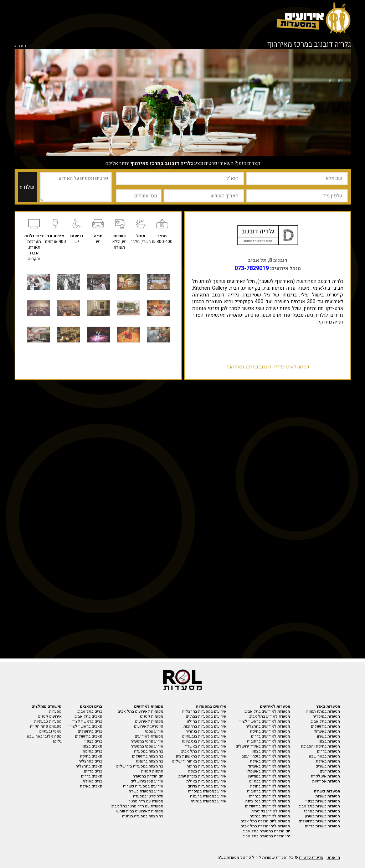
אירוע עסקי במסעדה (147, 746)
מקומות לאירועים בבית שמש (140, 811)
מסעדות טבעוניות (48, 721)
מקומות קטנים (152, 716)
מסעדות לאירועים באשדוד (269, 766)
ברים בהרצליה (90, 761)
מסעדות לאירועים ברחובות (269, 741)
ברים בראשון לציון (87, 721)
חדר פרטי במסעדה (148, 796)
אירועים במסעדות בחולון (207, 721)
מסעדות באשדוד (327, 731)
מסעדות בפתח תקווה (323, 711)
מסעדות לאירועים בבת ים (270, 781)
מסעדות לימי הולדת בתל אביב (266, 826)
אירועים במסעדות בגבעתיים (204, 736)
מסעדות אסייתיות (326, 781)
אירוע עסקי (154, 731)
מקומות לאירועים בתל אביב (141, 711)
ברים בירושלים (90, 731)
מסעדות (55, 711)
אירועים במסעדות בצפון (207, 771)
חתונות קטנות (152, 771)
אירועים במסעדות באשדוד (205, 746)
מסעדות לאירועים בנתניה (270, 816)
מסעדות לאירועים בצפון (271, 751)
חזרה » (20, 46)
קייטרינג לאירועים (149, 726)
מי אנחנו (333, 857)
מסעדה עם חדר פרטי (146, 801)
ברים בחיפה (92, 751)
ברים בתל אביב (90, 711)
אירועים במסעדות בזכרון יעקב (202, 776)
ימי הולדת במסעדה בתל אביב (266, 836)
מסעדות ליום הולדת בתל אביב (266, 821)
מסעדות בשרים (328, 766)
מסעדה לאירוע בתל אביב (270, 716)
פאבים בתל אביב (88, 716)
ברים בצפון (93, 741)
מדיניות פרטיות (311, 857)
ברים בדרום (93, 771)
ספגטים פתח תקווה (46, 726)
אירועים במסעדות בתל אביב (204, 751)
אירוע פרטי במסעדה (147, 741)
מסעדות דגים (330, 771)
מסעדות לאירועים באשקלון (268, 771)
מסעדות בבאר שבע (325, 756)
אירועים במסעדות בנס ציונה (204, 741)
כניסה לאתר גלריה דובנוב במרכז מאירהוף (268, 367)
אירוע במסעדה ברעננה (208, 796)
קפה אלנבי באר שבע (44, 736)
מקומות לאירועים (149, 721)
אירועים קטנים (50, 716)
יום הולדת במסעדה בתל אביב (266, 831)
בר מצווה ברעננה (150, 761)
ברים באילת (92, 781)
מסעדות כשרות (328, 796)
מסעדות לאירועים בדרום (271, 736)
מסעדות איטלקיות (325, 776)
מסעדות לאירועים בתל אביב (267, 711)
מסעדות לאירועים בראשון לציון (265, 721)
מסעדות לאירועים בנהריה (269, 796)
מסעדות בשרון (328, 736)
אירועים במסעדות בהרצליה (204, 711)
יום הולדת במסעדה (148, 776)
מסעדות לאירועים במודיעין (269, 776)
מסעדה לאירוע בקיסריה (271, 811)
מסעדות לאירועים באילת (270, 761)
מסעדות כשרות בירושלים (319, 821)
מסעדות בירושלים (325, 726)
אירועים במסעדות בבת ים (206, 716)
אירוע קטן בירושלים (147, 781)
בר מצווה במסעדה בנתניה (143, 816)
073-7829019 (252, 268)
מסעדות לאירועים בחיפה (270, 731)
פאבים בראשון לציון (86, 726)
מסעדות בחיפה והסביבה (320, 746)
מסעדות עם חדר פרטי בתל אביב (137, 806)
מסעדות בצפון (329, 741)
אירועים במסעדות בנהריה (206, 731)
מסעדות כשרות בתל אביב (319, 806)
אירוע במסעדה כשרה (146, 791)
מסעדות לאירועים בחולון (270, 786)
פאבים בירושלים (89, 736)
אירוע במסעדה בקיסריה (207, 791)
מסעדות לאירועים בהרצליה (268, 726)
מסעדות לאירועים (149, 736)
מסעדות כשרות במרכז (322, 811)
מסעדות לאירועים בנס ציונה (268, 801)
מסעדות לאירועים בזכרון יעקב (266, 756)
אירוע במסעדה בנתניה (209, 801)
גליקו (57, 741)
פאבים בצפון (92, 746)
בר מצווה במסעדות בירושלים (140, 766)
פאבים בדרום (92, 776)
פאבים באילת (91, 786)
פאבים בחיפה (91, 756)
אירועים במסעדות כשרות (143, 786)
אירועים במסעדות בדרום (207, 786)
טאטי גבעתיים (50, 731)
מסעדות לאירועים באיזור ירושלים (263, 746)
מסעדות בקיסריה (326, 716)
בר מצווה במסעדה (149, 751)
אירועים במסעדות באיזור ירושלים (199, 761)
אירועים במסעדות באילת (206, 781)
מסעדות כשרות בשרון (322, 816)
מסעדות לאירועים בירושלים (268, 806)
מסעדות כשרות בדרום (322, 826)
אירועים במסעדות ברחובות (205, 726)
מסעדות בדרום (328, 751)
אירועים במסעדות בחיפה (206, 766)
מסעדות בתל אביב (325, 721)
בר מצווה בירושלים (148, 756)
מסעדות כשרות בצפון (323, 801)
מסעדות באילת (328, 761)
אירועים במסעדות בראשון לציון (201, 756)
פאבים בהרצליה (89, 766)
